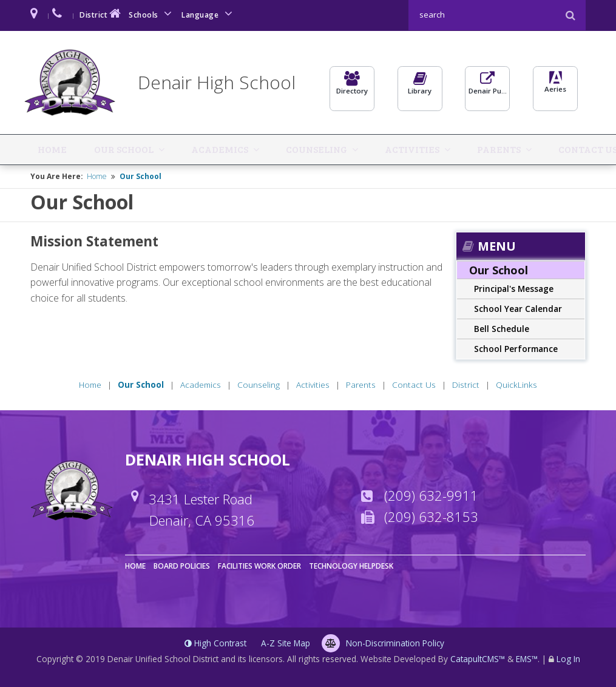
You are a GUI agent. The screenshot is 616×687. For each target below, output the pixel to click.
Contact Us (440, 148)
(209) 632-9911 (431, 494)
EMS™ (527, 658)
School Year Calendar (518, 307)
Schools (152, 14)
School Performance (516, 347)
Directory (352, 89)
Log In (568, 658)
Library (420, 89)
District (101, 14)
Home (41, 148)
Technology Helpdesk (351, 565)
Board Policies (182, 565)
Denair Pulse (487, 89)
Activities (310, 148)
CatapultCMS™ (478, 658)
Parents (374, 148)
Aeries (555, 89)
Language (209, 14)
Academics (162, 148)
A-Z (286, 642)
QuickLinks (550, 148)
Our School (89, 148)
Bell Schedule (502, 327)
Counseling (236, 148)
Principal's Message (514, 287)
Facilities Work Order (259, 565)
